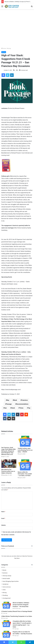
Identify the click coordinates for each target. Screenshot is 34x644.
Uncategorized (6, 598)
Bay (8, 400)
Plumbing (5, 595)
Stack (13, 408)
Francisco (25, 400)
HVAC (4, 590)
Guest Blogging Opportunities (11, 581)
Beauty (4, 570)
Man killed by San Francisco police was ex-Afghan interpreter (8, 471)
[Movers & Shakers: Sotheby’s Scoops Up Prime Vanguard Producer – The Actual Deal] (6, 605)
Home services (7, 587)
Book (15, 400)
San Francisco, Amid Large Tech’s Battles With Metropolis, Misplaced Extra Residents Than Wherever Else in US (8, 451)
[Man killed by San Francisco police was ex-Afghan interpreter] (9, 464)
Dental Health (6, 578)
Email (3, 518)
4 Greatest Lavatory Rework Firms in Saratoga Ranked (17, 611)
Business (5, 573)
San (5, 408)
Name (3, 512)
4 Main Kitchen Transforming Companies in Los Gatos (17, 616)
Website (3, 525)
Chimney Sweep (7, 576)
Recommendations (22, 404)
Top (29, 408)
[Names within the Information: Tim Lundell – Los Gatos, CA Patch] (25, 465)
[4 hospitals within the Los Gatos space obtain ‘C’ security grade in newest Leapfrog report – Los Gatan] (6, 624)
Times (21, 408)
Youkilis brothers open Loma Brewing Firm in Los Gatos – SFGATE (25, 450)
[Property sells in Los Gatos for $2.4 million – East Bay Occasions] (6, 634)
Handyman (5, 584)
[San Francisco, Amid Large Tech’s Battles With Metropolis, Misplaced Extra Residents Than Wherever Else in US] (9, 441)
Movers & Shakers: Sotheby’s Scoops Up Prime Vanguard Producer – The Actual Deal (21, 605)
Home (4, 48)
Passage (9, 404)
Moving (9, 48)
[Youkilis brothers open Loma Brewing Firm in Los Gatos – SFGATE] (25, 441)
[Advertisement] (17, 29)
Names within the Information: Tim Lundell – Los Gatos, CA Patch (25, 474)
